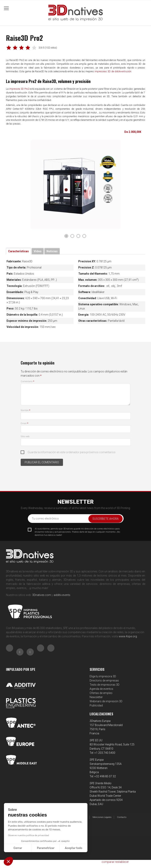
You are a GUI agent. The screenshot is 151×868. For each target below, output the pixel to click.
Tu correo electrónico (45, 519)
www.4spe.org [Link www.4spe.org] (128, 636)
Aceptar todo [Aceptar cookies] (74, 848)
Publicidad (96, 705)
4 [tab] (84, 236)
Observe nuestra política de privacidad (28, 835)
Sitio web (25, 436)
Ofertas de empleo (101, 693)
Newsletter (96, 697)
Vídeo (38, 251)
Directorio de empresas (104, 681)
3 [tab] (78, 236)
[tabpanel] (76, 185)
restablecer (122, 862)
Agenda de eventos (101, 689)
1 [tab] (66, 236)
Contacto (122, 817)
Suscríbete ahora (106, 519)
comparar (108, 862)
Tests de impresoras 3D (105, 685)
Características (18, 251)
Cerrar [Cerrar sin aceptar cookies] (18, 848)
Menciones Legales (102, 817)
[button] (8, 861)
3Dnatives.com (42, 595)
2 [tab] (72, 236)
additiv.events (62, 595)
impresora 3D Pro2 (19, 89)
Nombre (25, 410)
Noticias (52, 251)
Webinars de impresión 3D (106, 701)
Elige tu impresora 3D (103, 676)
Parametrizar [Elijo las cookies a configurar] (46, 848)
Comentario (27, 381)
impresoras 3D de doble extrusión (113, 71)
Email (24, 423)
